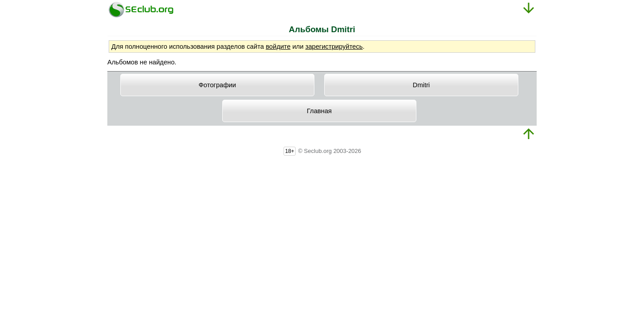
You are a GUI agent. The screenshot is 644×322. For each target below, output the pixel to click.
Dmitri (421, 85)
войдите (278, 47)
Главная (319, 111)
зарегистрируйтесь (334, 47)
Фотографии (217, 85)
